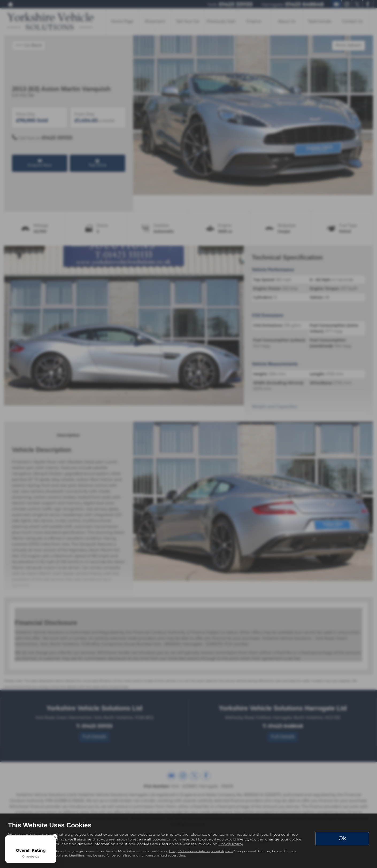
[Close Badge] (55, 837)
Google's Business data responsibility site (201, 851)
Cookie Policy (231, 844)
